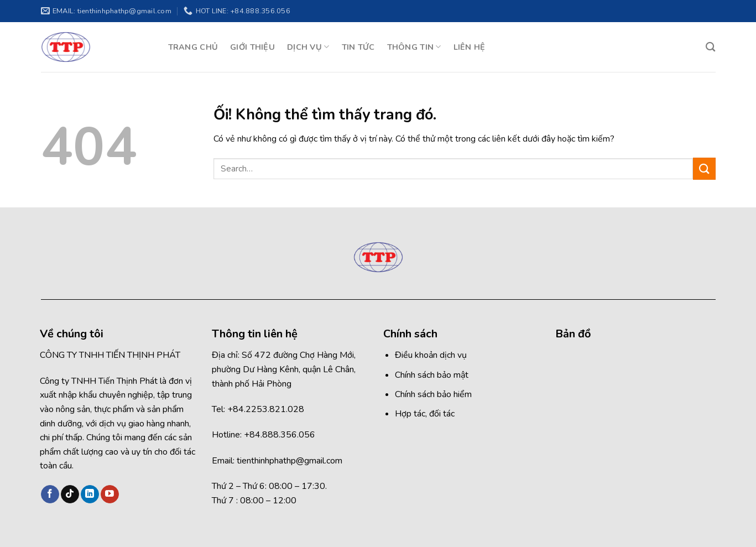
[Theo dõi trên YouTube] (110, 494)
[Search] (710, 47)
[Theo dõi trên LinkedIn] (90, 494)
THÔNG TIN (414, 47)
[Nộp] (704, 168)
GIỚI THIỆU (252, 47)
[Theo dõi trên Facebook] (50, 494)
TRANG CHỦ (193, 47)
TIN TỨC (358, 47)
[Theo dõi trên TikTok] (70, 494)
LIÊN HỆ (470, 47)
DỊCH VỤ (308, 47)
